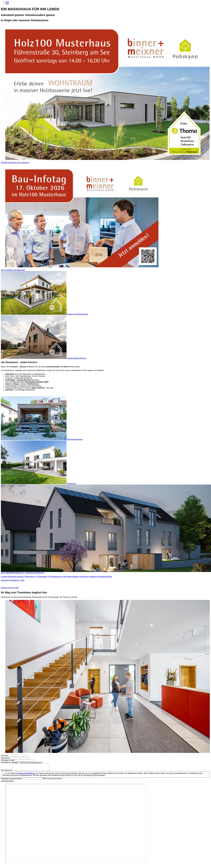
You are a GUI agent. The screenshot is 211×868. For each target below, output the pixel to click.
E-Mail (8, 760)
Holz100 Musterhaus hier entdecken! (15, 163)
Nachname (5, 758)
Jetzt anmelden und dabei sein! (13, 270)
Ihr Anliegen (10, 762)
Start (7, 2)
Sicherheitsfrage (12, 780)
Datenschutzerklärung (27, 775)
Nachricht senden (7, 782)
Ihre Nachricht (7, 771)
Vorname (5, 756)
